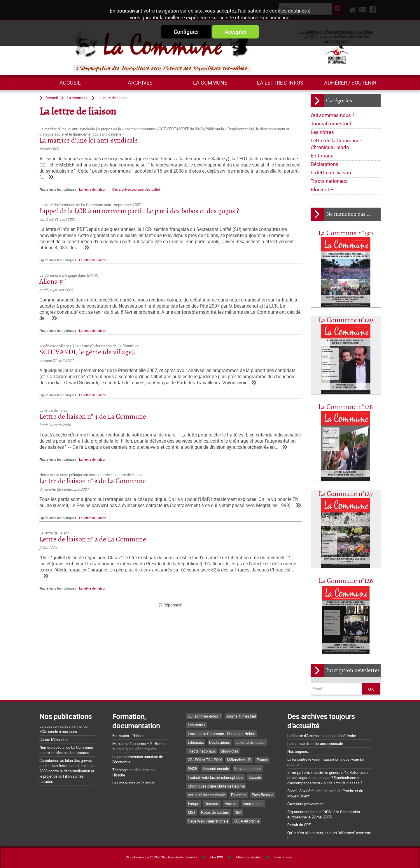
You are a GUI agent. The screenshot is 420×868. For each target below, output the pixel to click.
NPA (238, 812)
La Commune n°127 (346, 494)
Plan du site (283, 857)
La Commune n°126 (346, 581)
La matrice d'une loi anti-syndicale (89, 141)
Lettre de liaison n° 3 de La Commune (93, 481)
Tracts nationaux (329, 181)
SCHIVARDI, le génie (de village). (87, 352)
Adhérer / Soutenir (350, 83)
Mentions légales (249, 857)
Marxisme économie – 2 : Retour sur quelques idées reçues (139, 746)
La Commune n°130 (346, 233)
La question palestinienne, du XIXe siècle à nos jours (63, 729)
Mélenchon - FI (239, 760)
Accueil (70, 83)
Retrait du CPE (299, 825)
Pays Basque (262, 795)
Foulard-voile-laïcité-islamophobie (216, 777)
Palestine (239, 795)
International (253, 804)
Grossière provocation (305, 804)
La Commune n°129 (346, 320)
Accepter (236, 32)
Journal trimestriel (331, 123)
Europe (194, 804)
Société (255, 777)
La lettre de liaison (331, 172)
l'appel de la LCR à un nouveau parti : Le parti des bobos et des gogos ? (139, 211)
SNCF (192, 769)
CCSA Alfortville (246, 821)
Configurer (186, 32)
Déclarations (324, 164)
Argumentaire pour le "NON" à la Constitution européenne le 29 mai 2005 (324, 814)
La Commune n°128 (346, 407)
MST (192, 812)
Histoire (231, 804)
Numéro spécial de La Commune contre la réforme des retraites (66, 750)
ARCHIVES (140, 83)
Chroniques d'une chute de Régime (216, 786)
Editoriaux (322, 156)
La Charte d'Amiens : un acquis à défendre (322, 736)
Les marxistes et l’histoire (133, 783)
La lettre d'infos (280, 83)
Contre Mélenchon (54, 739)
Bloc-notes (323, 189)
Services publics (248, 769)
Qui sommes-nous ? (332, 115)
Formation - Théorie (128, 736)
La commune (210, 83)
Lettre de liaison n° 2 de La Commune (93, 540)
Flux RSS (217, 857)
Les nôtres (322, 132)
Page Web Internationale (208, 821)
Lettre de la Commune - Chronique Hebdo (336, 144)
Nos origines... (299, 751)
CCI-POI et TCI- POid (205, 760)
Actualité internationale (207, 795)
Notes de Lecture (215, 812)
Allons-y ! (53, 282)
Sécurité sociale (216, 769)
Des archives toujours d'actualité (136, 190)
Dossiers (212, 804)
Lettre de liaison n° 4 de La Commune (93, 417)
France (262, 760)
